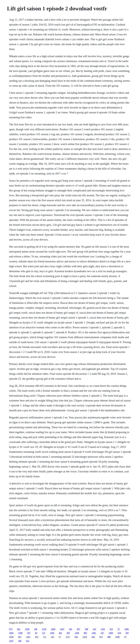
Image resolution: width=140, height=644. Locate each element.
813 (101, 637)
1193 (103, 629)
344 (93, 637)
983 (85, 633)
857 (78, 629)
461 (60, 633)
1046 (117, 637)
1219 (44, 629)
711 (45, 637)
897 (68, 633)
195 (52, 637)
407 (20, 637)
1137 (68, 637)
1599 (27, 629)
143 (94, 629)
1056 (11, 633)
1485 (127, 629)
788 (86, 629)
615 (28, 641)
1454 (85, 637)
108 (20, 641)
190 (36, 629)
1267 (11, 641)
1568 (20, 633)
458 (76, 637)
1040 (53, 629)
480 (109, 637)
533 (111, 629)
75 (119, 629)
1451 (28, 637)
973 (11, 629)
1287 (62, 629)
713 (43, 633)
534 (119, 633)
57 (60, 637)
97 (125, 637)
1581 (94, 633)
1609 (111, 633)
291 (71, 629)
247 (102, 633)
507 (29, 633)
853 (37, 637)
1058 (11, 637)
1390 (52, 633)
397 (127, 633)
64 (36, 633)
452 (19, 629)
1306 (77, 633)
